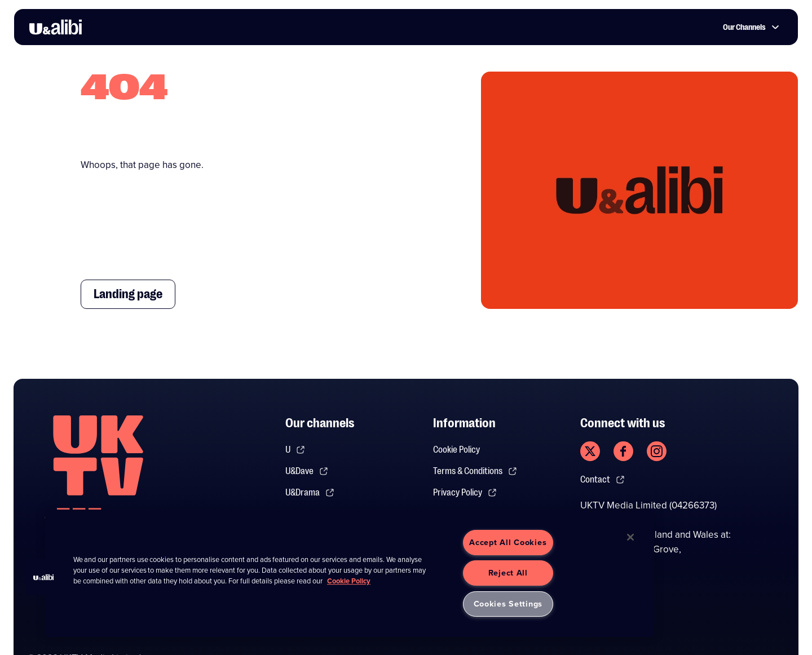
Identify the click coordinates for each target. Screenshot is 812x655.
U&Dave (307, 471)
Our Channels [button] (751, 27)
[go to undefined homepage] (98, 474)
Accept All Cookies (508, 542)
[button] (43, 577)
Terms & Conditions (475, 471)
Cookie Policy (456, 450)
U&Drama (310, 493)
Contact (603, 480)
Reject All (508, 573)
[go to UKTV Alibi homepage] (56, 27)
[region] (350, 573)
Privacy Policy (465, 493)
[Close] (630, 537)
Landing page (128, 294)
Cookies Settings (508, 604)
